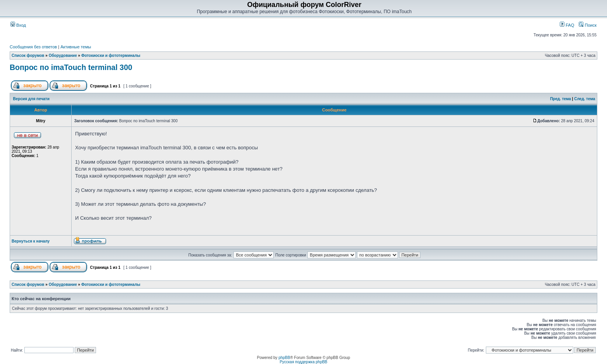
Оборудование (63, 56)
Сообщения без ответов (33, 47)
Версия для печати (31, 99)
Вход (18, 25)
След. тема (585, 99)
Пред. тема (561, 99)
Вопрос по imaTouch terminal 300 (71, 67)
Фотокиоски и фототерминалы (111, 56)
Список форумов (28, 56)
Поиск (588, 25)
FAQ (567, 25)
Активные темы (76, 47)
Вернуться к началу (31, 241)
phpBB (284, 358)
